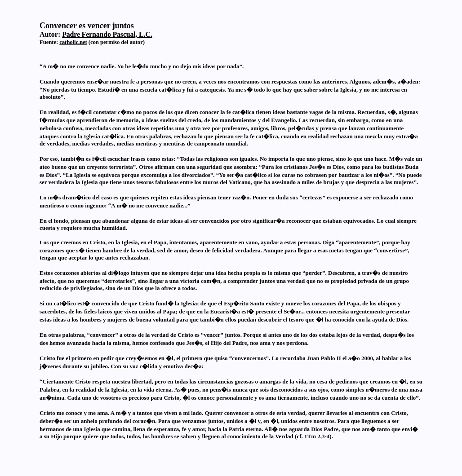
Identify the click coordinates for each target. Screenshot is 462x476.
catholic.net (73, 42)
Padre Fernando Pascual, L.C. (107, 34)
